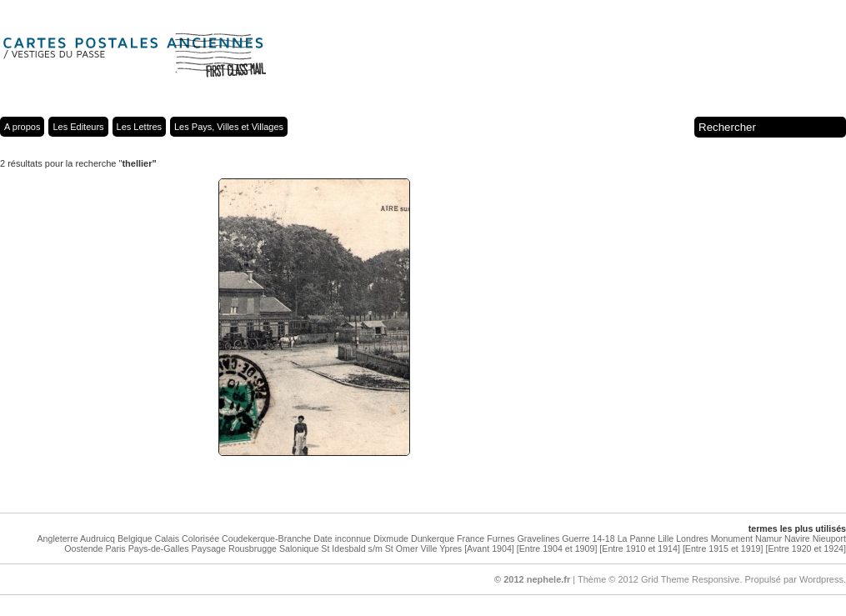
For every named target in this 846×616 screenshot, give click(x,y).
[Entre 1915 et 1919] (723, 548)
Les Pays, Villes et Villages (229, 127)
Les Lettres (139, 127)
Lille (666, 538)
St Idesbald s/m (351, 548)
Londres (692, 538)
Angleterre (57, 538)
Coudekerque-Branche (266, 538)
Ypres (451, 548)
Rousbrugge (253, 548)
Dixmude (391, 538)
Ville (428, 548)
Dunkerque (433, 538)
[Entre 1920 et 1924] (806, 548)
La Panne (637, 538)
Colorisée (200, 538)
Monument (732, 538)
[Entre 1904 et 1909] (557, 548)
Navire (797, 538)
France (471, 538)
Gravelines (538, 538)
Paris (115, 548)
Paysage (208, 548)
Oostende (83, 548)
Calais (167, 538)
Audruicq (98, 538)
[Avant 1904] (489, 548)
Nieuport (829, 538)
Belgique (135, 538)
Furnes (501, 538)
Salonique (299, 548)
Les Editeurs (78, 127)
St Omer (402, 548)
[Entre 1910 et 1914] (640, 548)
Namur (768, 538)
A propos (22, 127)
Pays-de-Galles (159, 548)
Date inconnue (342, 538)
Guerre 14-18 (588, 538)
